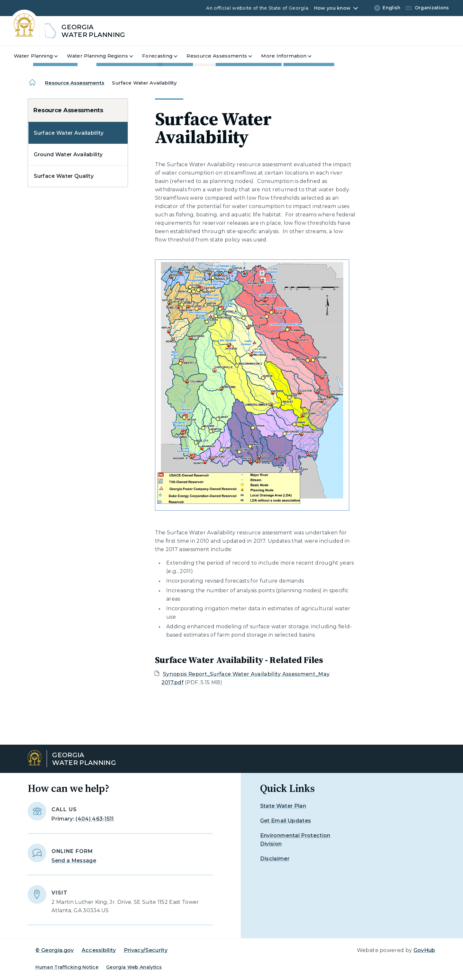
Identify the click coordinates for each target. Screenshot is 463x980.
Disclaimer (275, 859)
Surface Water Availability (69, 133)
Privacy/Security (146, 950)
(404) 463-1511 (95, 819)
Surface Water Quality (64, 176)
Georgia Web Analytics (134, 967)
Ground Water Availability (68, 154)
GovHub (424, 950)
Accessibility (99, 950)
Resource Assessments (75, 83)
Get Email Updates (286, 821)
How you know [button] (332, 8)
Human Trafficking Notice (67, 967)
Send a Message (74, 861)
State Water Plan (283, 806)
